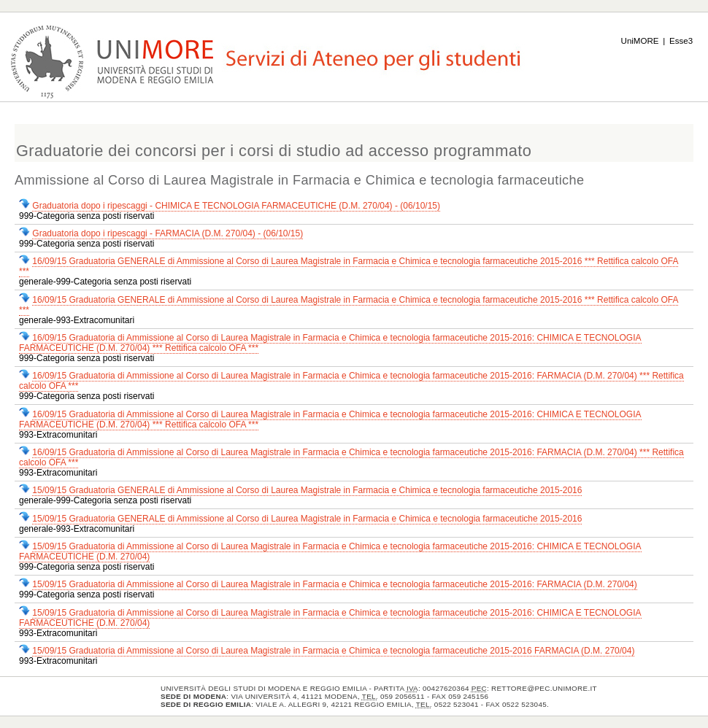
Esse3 (681, 41)
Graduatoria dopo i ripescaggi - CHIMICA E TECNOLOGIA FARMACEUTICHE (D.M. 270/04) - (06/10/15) (236, 206)
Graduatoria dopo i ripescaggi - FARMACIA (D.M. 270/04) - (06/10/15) (168, 233)
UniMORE (640, 41)
